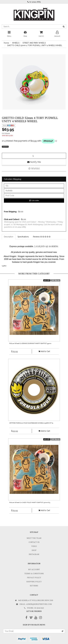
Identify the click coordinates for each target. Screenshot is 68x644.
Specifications (23, 237)
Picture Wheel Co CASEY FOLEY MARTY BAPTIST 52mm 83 (30, 502)
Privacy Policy (34, 578)
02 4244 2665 (34, 2)
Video (34, 546)
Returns (34, 586)
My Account (34, 569)
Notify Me (34, 162)
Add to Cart (44, 351)
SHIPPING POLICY (34, 582)
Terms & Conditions (34, 573)
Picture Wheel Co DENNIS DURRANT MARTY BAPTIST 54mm (30, 343)
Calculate (34, 200)
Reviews (42, 237)
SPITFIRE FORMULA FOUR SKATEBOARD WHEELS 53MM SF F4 (31, 423)
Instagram (34, 554)
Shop (34, 550)
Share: (9, 125)
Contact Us (34, 542)
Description (9, 237)
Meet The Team (34, 538)
